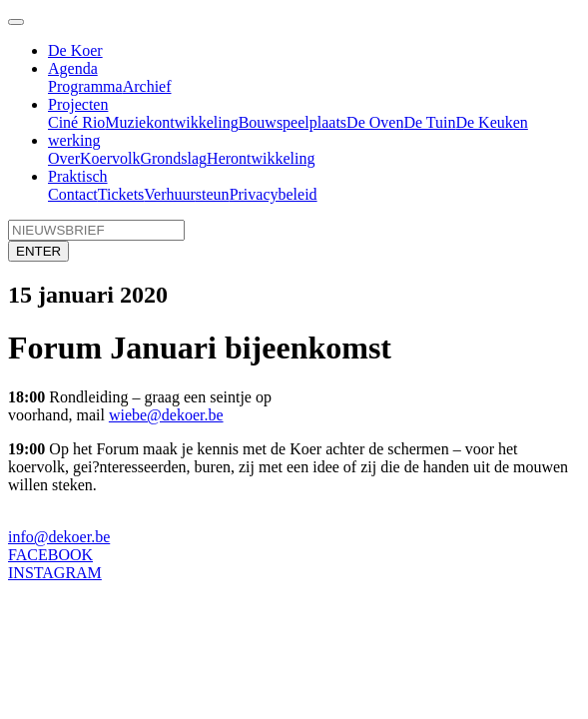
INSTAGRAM (55, 573)
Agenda (73, 68)
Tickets (121, 194)
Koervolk (110, 158)
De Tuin (429, 122)
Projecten (78, 104)
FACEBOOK (50, 555)
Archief (147, 86)
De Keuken (491, 122)
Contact (73, 194)
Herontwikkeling (261, 158)
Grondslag (173, 158)
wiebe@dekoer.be (166, 415)
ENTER (38, 251)
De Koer (75, 50)
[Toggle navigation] (16, 22)
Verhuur (170, 194)
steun (213, 194)
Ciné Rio (76, 122)
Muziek (129, 122)
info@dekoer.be (59, 537)
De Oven (375, 122)
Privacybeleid (274, 194)
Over (64, 158)
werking (74, 140)
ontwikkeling (196, 122)
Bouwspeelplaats (293, 122)
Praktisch (78, 176)
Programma (85, 86)
